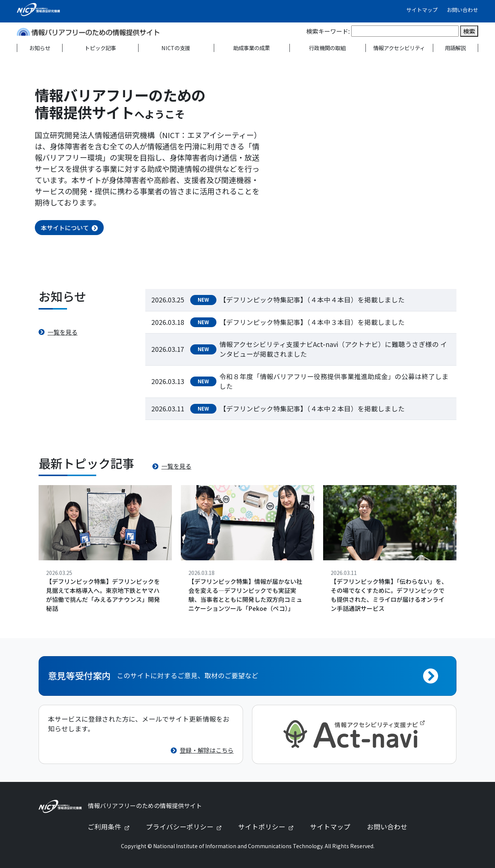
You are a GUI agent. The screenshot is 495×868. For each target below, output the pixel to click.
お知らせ (40, 48)
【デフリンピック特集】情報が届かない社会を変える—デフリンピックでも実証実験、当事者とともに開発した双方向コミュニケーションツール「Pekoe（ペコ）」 (245, 595)
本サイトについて (65, 228)
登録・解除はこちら (207, 750)
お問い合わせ (462, 10)
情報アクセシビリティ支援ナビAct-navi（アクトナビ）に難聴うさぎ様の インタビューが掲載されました (333, 349)
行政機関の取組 (327, 48)
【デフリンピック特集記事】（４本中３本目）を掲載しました (312, 322)
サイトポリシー (269, 827)
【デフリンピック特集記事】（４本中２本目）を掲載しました (312, 409)
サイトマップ (422, 10)
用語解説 (455, 48)
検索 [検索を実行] (469, 31)
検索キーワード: (328, 31)
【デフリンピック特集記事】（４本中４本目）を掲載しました (312, 300)
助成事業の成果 (252, 48)
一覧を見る (63, 332)
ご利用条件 (112, 827)
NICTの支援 (176, 48)
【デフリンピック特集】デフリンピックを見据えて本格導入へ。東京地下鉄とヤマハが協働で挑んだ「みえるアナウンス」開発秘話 (103, 595)
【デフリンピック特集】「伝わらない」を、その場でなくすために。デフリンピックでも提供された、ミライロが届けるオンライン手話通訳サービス (389, 595)
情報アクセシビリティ (399, 48)
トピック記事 (100, 48)
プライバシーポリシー (187, 827)
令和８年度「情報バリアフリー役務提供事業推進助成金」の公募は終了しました (334, 381)
